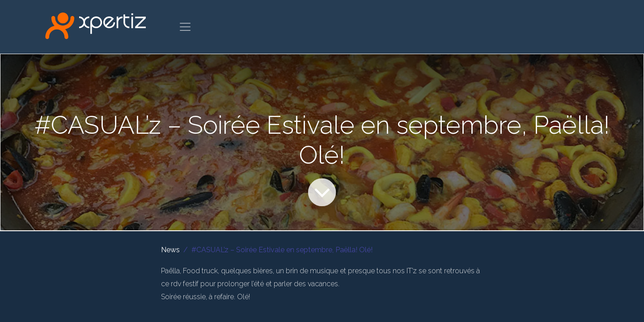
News (170, 250)
